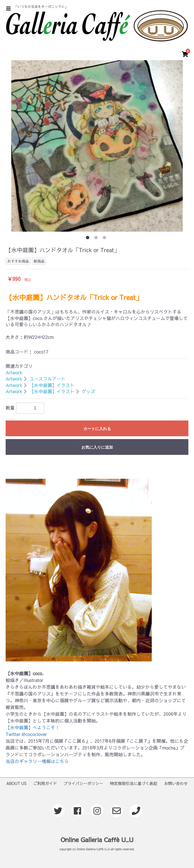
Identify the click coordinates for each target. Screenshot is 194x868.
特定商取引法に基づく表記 (134, 783)
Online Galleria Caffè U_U (97, 840)
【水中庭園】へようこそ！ (33, 727)
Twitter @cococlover (26, 734)
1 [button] (89, 239)
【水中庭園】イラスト (52, 385)
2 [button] (97, 239)
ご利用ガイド (45, 783)
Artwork (14, 372)
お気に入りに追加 (97, 447)
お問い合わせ (176, 783)
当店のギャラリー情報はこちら (37, 761)
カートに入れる (97, 429)
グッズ (88, 391)
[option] (97, 146)
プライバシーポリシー (83, 783)
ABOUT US (16, 783)
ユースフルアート (48, 379)
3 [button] (106, 239)
